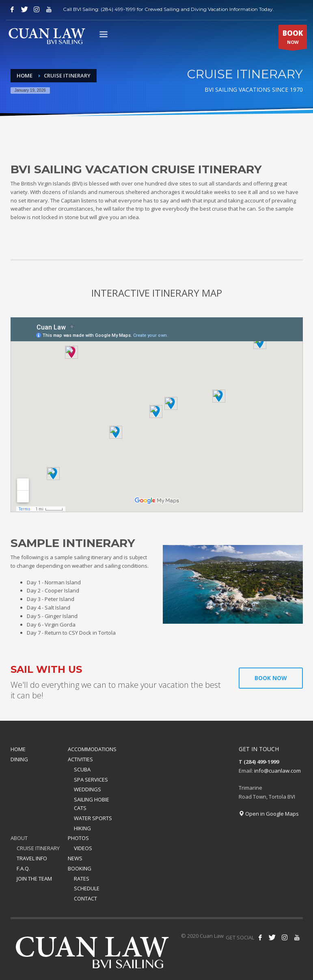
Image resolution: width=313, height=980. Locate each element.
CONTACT (85, 898)
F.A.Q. (23, 868)
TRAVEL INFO (32, 858)
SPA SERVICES (91, 780)
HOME (18, 749)
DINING (19, 759)
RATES (82, 879)
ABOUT (19, 838)
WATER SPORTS (93, 818)
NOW (293, 39)
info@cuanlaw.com (277, 771)
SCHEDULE (87, 888)
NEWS (75, 858)
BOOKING (80, 868)
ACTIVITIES (80, 759)
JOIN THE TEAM (34, 879)
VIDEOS (83, 848)
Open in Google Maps (269, 814)
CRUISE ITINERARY (38, 848)
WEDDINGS (87, 789)
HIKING (82, 828)
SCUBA (82, 769)
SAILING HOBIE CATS (92, 804)
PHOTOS (78, 838)
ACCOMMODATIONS (92, 749)
